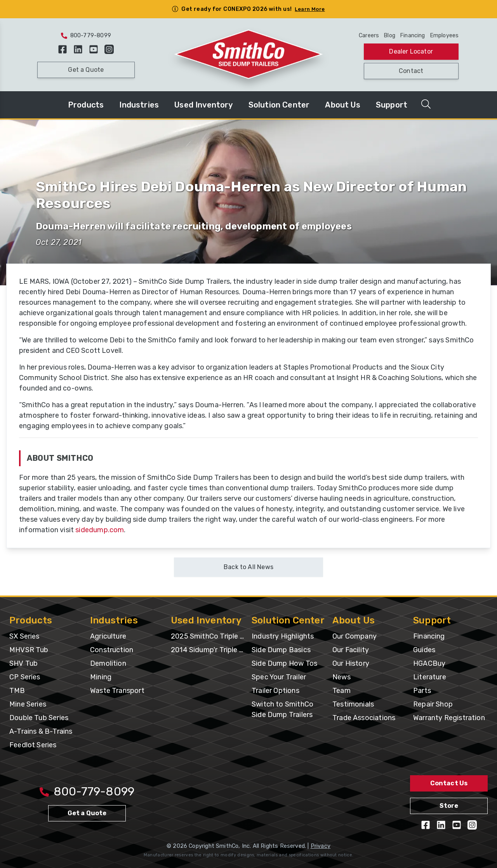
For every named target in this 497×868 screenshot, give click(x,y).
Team (341, 691)
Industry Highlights (283, 636)
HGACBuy (429, 663)
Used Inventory (204, 105)
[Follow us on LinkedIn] (78, 49)
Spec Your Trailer (279, 677)
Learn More (310, 9)
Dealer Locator (411, 51)
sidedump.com (100, 530)
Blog (389, 36)
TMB (17, 691)
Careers (369, 36)
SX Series (24, 636)
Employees (444, 36)
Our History (351, 663)
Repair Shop (433, 704)
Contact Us (449, 783)
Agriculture (108, 636)
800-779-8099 (86, 36)
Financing (413, 36)
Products (86, 105)
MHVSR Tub (29, 650)
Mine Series (28, 704)
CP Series (25, 677)
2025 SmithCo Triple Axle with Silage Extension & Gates (208, 636)
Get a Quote (86, 70)
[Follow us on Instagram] (109, 49)
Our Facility (351, 650)
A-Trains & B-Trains (41, 731)
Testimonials (353, 704)
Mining (101, 677)
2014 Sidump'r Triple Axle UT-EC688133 (208, 650)
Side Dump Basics (281, 650)
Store (449, 806)
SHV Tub (23, 663)
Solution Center (279, 105)
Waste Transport (117, 691)
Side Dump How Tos (284, 663)
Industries (139, 105)
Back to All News (248, 567)
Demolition (108, 663)
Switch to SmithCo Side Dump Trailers (282, 709)
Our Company (355, 636)
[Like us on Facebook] (63, 49)
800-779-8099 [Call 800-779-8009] (87, 792)
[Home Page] (249, 55)
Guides (424, 650)
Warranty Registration (449, 718)
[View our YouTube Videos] (94, 49)
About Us (342, 105)
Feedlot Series (33, 745)
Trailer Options (275, 691)
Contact (411, 71)
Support (392, 105)
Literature (430, 677)
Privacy (321, 846)
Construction (112, 650)
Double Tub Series (39, 718)
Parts (422, 691)
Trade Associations (364, 718)
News (341, 677)
